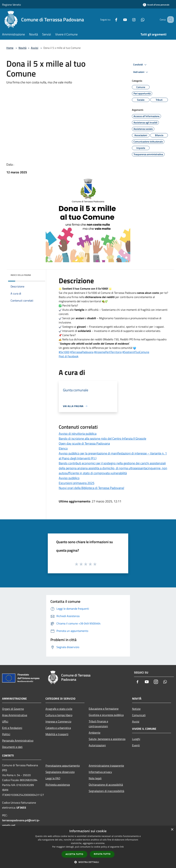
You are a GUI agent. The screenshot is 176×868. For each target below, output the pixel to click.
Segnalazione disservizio (60, 772)
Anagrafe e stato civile (59, 709)
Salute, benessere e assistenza (107, 739)
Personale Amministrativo (18, 740)
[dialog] (88, 847)
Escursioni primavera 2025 (77, 483)
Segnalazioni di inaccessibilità (106, 791)
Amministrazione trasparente (106, 766)
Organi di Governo (13, 709)
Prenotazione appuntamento (63, 766)
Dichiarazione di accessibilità (106, 785)
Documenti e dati (12, 747)
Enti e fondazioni (12, 728)
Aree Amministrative (15, 715)
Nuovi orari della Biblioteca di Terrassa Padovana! (91, 488)
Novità (22, 48)
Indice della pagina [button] (21, 275)
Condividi (140, 65)
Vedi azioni (141, 72)
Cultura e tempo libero (59, 715)
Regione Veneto (11, 5)
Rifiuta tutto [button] (102, 854)
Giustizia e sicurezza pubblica (106, 715)
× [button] (172, 830)
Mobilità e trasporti (57, 734)
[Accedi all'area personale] (156, 5)
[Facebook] (112, 19)
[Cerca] (170, 20)
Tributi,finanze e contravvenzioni (98, 724)
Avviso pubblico (69, 478)
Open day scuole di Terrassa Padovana (84, 443)
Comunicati (139, 715)
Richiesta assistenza (58, 785)
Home (10, 48)
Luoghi (136, 739)
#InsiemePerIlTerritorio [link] (108, 352)
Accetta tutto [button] (74, 854)
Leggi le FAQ (53, 778)
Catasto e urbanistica (58, 728)
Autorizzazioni (97, 745)
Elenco (63, 448)
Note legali (95, 778)
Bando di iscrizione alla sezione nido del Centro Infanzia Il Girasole (102, 438)
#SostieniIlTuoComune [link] (136, 352)
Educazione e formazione (104, 709)
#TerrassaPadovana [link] (82, 352)
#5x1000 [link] (64, 352)
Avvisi (35, 48)
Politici (6, 734)
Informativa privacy (100, 772)
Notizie (136, 709)
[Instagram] (129, 19)
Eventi (136, 745)
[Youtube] (121, 19)
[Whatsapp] (138, 19)
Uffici (5, 721)
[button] (88, 862)
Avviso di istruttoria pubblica (78, 434)
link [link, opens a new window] (122, 847)
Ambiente (95, 733)
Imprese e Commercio (58, 721)
